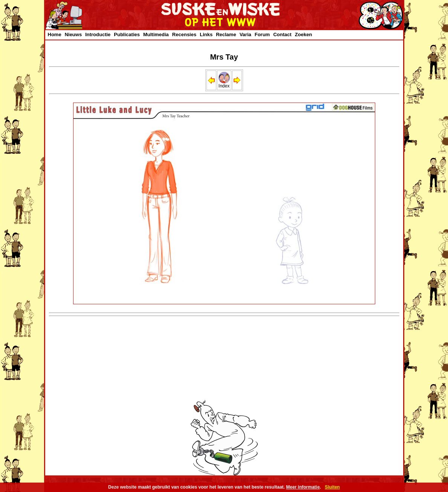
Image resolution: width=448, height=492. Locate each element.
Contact (282, 34)
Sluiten (332, 487)
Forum (262, 34)
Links (206, 34)
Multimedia (156, 34)
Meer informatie (303, 487)
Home (55, 34)
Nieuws (73, 34)
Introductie (98, 34)
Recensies (184, 34)
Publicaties (127, 34)
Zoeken (304, 34)
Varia (245, 34)
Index (224, 84)
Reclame (226, 34)
